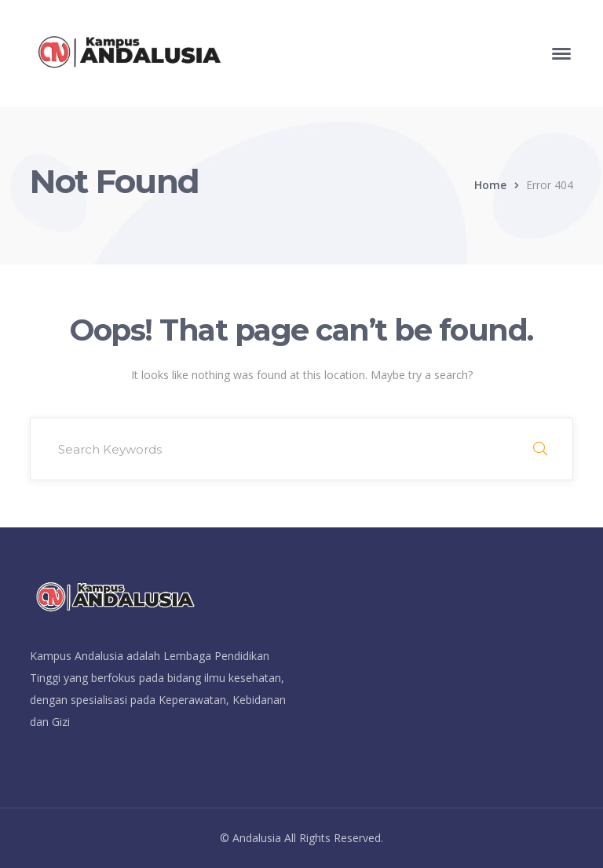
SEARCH (540, 449)
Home (490, 185)
